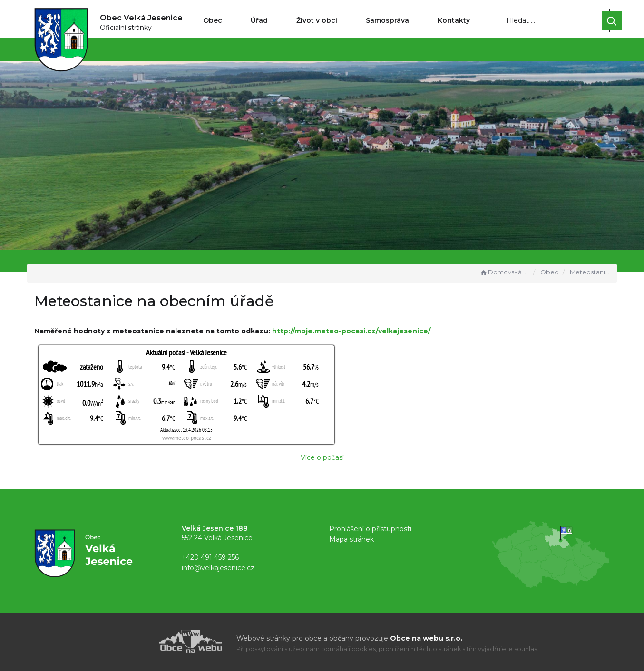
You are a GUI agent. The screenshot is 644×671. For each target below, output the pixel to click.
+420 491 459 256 (210, 557)
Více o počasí (322, 457)
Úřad (259, 20)
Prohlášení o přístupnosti (370, 529)
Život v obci (317, 20)
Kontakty (454, 20)
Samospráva (387, 20)
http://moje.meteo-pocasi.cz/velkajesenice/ (351, 331)
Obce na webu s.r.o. (426, 638)
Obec (213, 20)
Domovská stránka (504, 272)
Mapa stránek (351, 539)
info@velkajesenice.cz (218, 568)
